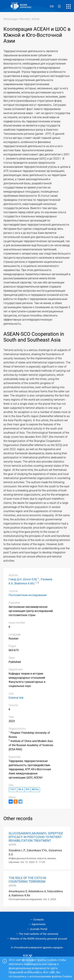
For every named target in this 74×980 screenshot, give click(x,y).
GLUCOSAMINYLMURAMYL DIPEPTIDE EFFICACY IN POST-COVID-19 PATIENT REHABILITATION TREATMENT (36, 837)
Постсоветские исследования (28, 595)
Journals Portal (38, 929)
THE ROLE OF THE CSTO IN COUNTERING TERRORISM (27, 880)
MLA (21, 789)
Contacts (39, 920)
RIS (28, 789)
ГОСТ (13, 789)
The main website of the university (39, 934)
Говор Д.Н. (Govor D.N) (23, 579)
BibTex (35, 789)
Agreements (39, 924)
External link (16, 698)
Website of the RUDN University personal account (39, 939)
